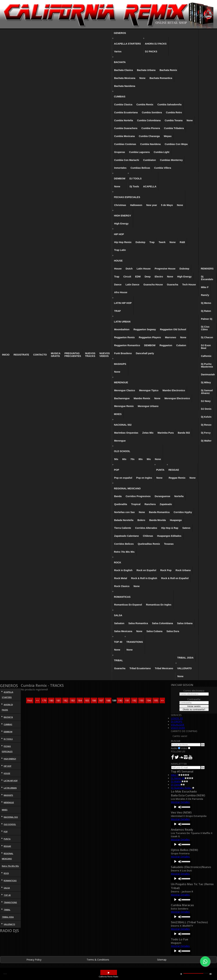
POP (116, 470)
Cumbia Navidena (150, 144)
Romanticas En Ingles (159, 605)
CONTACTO (40, 355)
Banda (118, 496)
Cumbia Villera (163, 168)
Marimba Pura (166, 433)
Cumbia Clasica (123, 105)
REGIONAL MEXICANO (127, 488)
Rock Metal (121, 578)
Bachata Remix (168, 70)
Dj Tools (134, 186)
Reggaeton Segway (145, 329)
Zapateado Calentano (126, 536)
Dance (118, 285)
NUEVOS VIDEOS (105, 355)
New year (152, 205)
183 (73, 700)
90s (149, 459)
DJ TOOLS (135, 179)
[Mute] (180, 807)
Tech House (189, 285)
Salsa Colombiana (162, 623)
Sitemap (162, 960)
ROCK (117, 562)
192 (134, 700)
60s (124, 459)
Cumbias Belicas (140, 168)
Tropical (136, 504)
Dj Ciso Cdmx (205, 328)
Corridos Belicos (124, 544)
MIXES (118, 414)
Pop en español (123, 478)
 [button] (181, 974)
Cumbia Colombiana (149, 120)
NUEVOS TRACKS (90, 355)
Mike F (205, 287)
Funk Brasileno (123, 353)
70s (132, 459)
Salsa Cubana (154, 631)
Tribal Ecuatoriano (140, 668)
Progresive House (165, 269)
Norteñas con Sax (124, 512)
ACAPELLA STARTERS (127, 44)
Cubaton (181, 345)
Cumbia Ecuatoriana (126, 112)
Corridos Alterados (146, 528)
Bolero (141, 520)
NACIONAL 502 (123, 425)
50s (116, 459)
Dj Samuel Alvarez (207, 392)
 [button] (109, 973)
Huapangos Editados (169, 536)
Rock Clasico (122, 586)
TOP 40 (118, 642)
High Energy (121, 224)
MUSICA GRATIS (56, 355)
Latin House (144, 269)
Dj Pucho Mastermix (207, 365)
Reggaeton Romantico (127, 345)
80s (141, 459)
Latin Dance (132, 285)
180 (51, 700)
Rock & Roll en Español (175, 578)
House (118, 269)
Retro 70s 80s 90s (124, 552)
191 (127, 700)
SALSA (118, 615)
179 (44, 700)
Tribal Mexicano (164, 668)
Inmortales (120, 168)
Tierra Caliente (123, 528)
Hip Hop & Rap (170, 528)
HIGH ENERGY (122, 216)
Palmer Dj (206, 319)
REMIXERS (207, 269)
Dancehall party (145, 353)
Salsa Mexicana (123, 631)
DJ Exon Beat (206, 347)
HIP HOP (119, 234)
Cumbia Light (162, 152)
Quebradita (121, 504)
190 (120, 700)
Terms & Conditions (98, 960)
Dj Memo (206, 303)
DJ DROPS (177, 721)
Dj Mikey (206, 382)
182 (65, 700)
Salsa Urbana (185, 623)
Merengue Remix (124, 406)
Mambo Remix (142, 398)
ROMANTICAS (122, 597)
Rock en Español (146, 570)
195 (156, 700)
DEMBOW (120, 179)
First (30, 700)
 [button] (211, 974)
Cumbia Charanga (149, 136)
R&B (182, 242)
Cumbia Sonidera (152, 112)
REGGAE (174, 470)
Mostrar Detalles (180, 802)
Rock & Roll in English (144, 578)
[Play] (175, 807)
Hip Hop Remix (123, 242)
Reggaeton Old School (173, 329)
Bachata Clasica (123, 70)
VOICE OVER (178, 728)
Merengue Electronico (177, 398)
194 (149, 700)
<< (37, 700)
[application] (181, 807)
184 (80, 700)
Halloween (136, 205)
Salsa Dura (173, 631)
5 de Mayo (167, 205)
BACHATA (120, 62)
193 (141, 700)
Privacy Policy (34, 960)
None (142, 78)
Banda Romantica (159, 512)
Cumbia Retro (174, 112)
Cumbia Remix (145, 105)
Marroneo (171, 337)
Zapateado (166, 504)
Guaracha (172, 285)
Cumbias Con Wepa (176, 144)
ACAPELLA (150, 186)
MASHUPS (120, 364)
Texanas (169, 544)
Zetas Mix (148, 433)
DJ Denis (206, 409)
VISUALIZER (177, 725)
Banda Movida (157, 520)
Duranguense (162, 496)
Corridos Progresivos (138, 496)
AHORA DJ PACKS (156, 44)
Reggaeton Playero (150, 337)
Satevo (186, 528)
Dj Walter (206, 441)
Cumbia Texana (174, 120)
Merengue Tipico (149, 390)
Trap (152, 242)
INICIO (6, 355)
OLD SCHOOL (122, 451)
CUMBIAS (120, 97)
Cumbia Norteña (124, 120)
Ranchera (150, 504)
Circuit (127, 277)
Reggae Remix (177, 478)
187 (101, 700)
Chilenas (148, 536)
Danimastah (208, 374)
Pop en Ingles (144, 478)
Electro (159, 277)
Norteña (179, 496)
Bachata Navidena (125, 86)
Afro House (121, 292)
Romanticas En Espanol (128, 605)
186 (94, 700)
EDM (138, 277)
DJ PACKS (151, 51)
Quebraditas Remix (149, 544)
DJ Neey (206, 401)
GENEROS (120, 33)
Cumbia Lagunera (139, 152)
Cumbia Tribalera (174, 128)
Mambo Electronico (174, 390)
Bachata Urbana (146, 70)
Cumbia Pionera (151, 128)
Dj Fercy (206, 433)
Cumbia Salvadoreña (169, 105)
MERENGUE (121, 382)
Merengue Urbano (148, 406)
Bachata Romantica (161, 78)
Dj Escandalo (207, 278)
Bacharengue (122, 398)
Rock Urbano (183, 570)
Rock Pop (166, 570)
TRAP (117, 311)
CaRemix (206, 356)
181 (58, 700)
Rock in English (123, 570)
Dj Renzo (206, 425)
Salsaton (119, 623)
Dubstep (141, 242)
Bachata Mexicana (125, 78)
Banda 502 (184, 433)
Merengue (120, 441)
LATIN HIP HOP (123, 303)
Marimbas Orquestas (126, 433)
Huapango (176, 520)
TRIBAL (118, 660)
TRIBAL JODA (185, 658)
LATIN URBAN (122, 322)
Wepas (168, 136)
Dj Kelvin (206, 417)
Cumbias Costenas (125, 144)
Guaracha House (153, 285)
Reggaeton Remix (124, 337)
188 (108, 700)
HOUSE (118, 261)
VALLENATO (184, 668)
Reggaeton (166, 345)
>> (162, 700)
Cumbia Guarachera (126, 128)
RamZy (205, 295)
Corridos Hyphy (183, 512)
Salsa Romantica (138, 623)
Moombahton (122, 329)
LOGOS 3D (177, 718)
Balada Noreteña (124, 520)
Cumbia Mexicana (124, 136)
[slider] (186, 807)
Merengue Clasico (125, 390)
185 (87, 700)
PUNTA (160, 470)
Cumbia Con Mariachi (127, 160)
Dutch (129, 269)
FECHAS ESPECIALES (127, 197)
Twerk (162, 242)
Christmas (120, 205)
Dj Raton (206, 311)
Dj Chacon (207, 337)
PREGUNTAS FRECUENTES (73, 355)
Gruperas (120, 152)
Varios (118, 51)
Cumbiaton (149, 160)
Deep (148, 277)
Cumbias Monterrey (171, 160)
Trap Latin (120, 250)
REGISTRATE (21, 355)
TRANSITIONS (135, 642)
